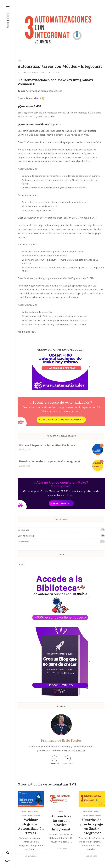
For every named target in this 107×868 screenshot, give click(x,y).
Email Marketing (31, 815)
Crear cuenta (60, 503)
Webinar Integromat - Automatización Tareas (47, 445)
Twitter (67, 760)
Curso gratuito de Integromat (60, 420)
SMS (20, 61)
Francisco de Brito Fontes (34, 72)
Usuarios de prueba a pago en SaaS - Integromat (50, 461)
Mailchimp (33, 812)
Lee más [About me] (81, 750)
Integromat (61, 542)
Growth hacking (61, 536)
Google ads (61, 530)
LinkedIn (54, 760)
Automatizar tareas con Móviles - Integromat (61, 823)
